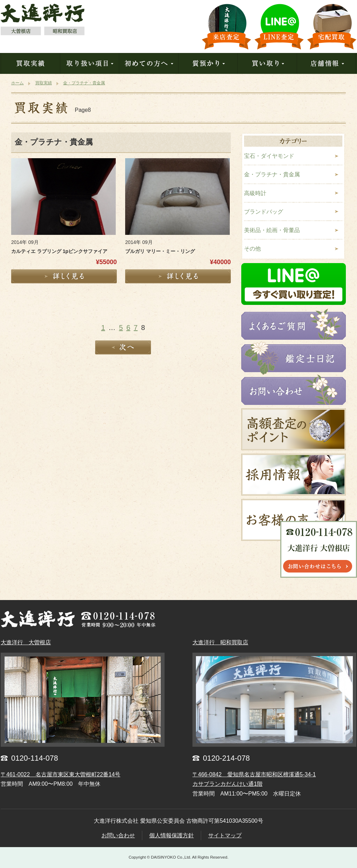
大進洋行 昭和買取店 (220, 642)
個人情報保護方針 (172, 835)
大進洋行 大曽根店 (26, 642)
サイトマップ (225, 835)
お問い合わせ (118, 835)
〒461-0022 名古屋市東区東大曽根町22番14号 (60, 774)
